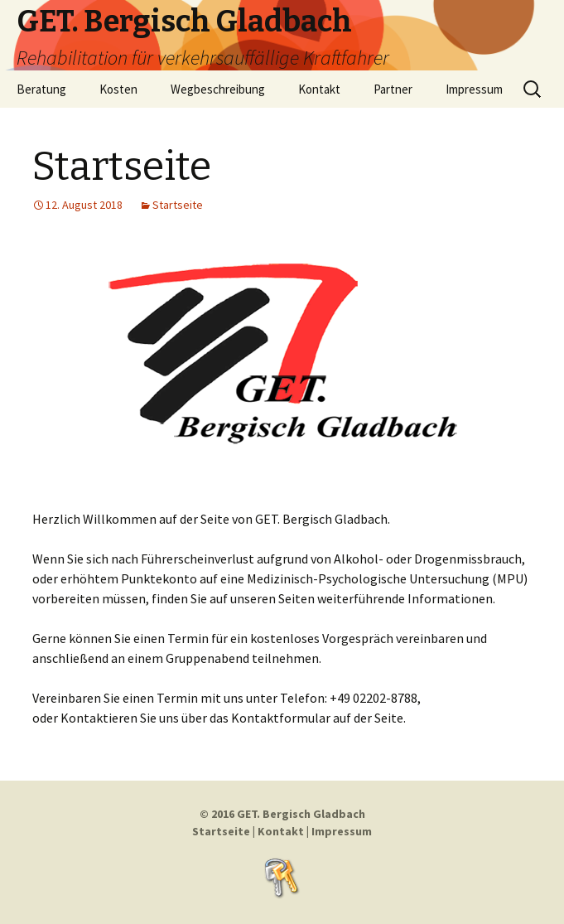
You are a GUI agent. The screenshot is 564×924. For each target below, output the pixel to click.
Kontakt (319, 89)
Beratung (41, 89)
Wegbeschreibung (218, 89)
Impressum (474, 89)
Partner (393, 89)
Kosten (118, 89)
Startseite (122, 167)
